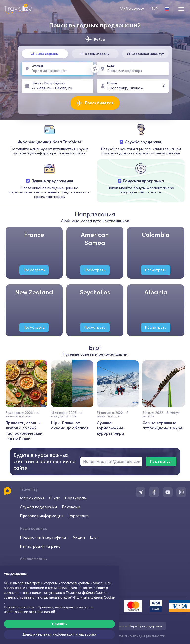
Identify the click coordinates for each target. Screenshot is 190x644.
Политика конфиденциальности (138, 636)
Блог (94, 537)
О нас (55, 498)
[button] (179, 606)
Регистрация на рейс (40, 546)
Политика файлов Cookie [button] (87, 593)
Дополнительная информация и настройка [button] (59, 634)
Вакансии (71, 507)
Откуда (37, 66)
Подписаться (161, 461)
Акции (79, 537)
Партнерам (76, 498)
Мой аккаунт (32, 498)
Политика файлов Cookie (94, 597)
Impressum (78, 516)
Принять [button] (59, 624)
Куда (111, 66)
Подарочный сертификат (44, 537)
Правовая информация (42, 516)
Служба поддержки (38, 507)
